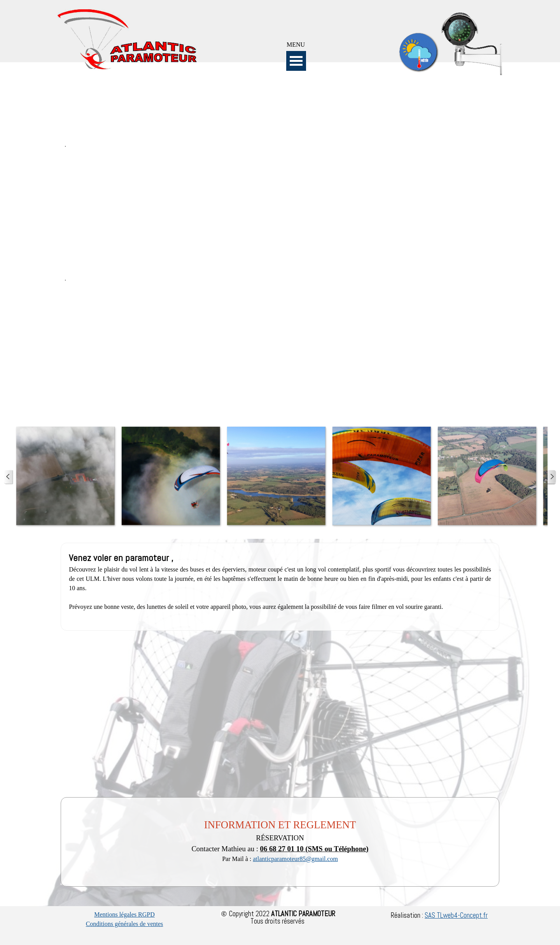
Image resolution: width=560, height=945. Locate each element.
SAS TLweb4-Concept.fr (456, 915)
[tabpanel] (296, 45)
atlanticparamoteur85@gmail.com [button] (295, 859)
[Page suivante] (551, 477)
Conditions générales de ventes (125, 924)
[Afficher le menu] (296, 61)
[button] (65, 476)
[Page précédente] (9, 477)
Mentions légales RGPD (124, 914)
